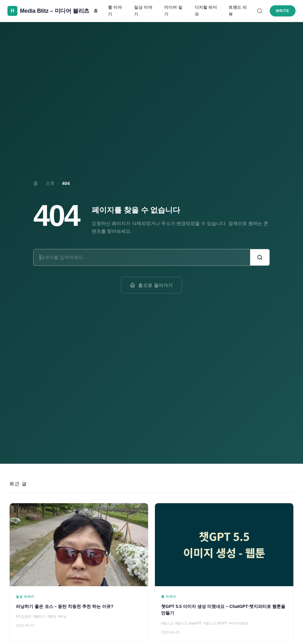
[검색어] (142, 257)
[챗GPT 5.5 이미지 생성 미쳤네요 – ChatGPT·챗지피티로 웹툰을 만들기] (224, 573)
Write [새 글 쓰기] (283, 11)
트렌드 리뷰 (238, 11)
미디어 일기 (173, 11)
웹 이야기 (115, 11)
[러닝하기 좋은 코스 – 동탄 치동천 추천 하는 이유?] (79, 573)
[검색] (260, 11)
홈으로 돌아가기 (151, 285)
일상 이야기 (143, 11)
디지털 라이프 (206, 11)
